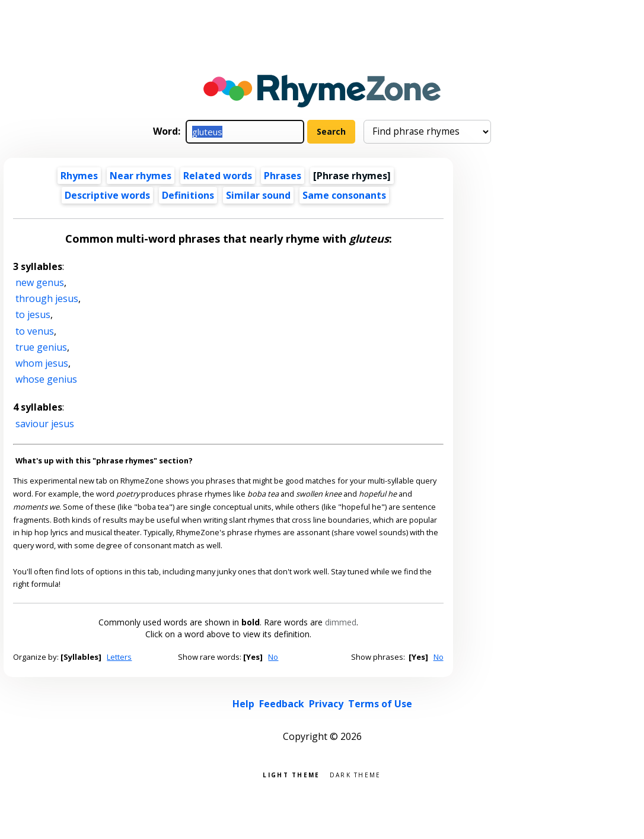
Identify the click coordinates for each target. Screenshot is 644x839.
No (273, 657)
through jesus (47, 298)
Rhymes (79, 176)
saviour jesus (45, 424)
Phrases (283, 176)
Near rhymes (141, 176)
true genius (41, 347)
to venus (35, 331)
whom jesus (42, 363)
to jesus (33, 314)
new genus (40, 282)
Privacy (326, 704)
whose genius (46, 379)
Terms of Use (380, 704)
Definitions (188, 195)
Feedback (282, 704)
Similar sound (258, 195)
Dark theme (356, 774)
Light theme (291, 774)
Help (243, 704)
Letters (119, 657)
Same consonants (344, 195)
